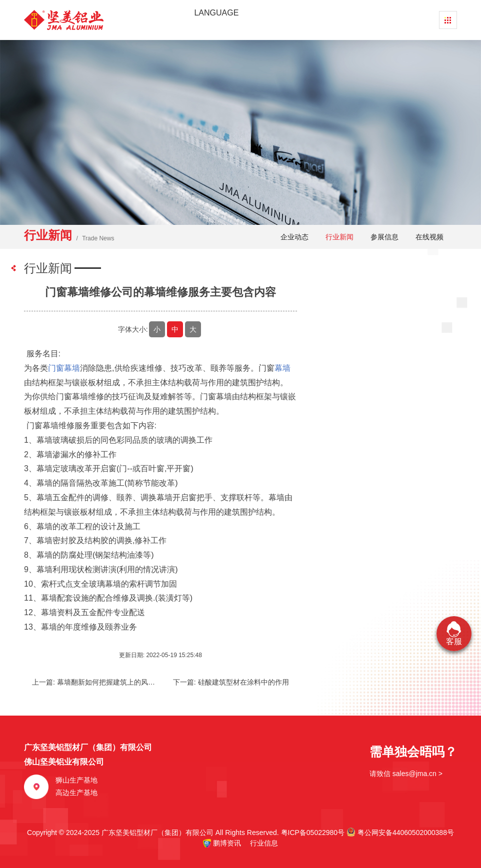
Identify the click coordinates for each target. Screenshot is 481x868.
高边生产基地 (76, 793)
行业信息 (260, 843)
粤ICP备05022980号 (313, 833)
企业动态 (294, 237)
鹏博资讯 (227, 843)
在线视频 (429, 237)
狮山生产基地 (76, 780)
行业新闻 (339, 237)
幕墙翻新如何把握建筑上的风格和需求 (116, 682)
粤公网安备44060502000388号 (400, 832)
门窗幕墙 (64, 368)
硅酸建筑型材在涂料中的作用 (243, 682)
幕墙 (282, 368)
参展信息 (384, 237)
